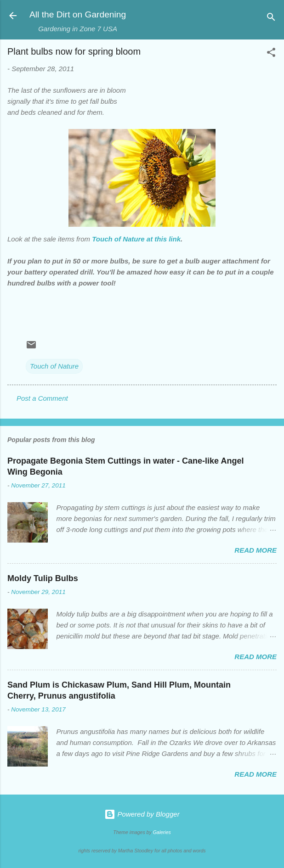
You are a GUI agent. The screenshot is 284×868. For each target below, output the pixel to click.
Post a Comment (42, 398)
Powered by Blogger (142, 814)
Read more (256, 550)
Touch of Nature (54, 366)
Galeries (162, 832)
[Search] (271, 19)
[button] (271, 54)
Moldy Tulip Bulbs (43, 578)
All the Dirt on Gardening (78, 14)
